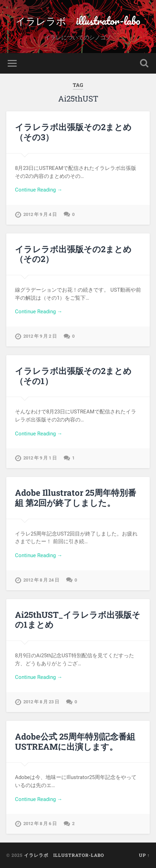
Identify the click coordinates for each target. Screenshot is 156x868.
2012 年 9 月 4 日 (40, 214)
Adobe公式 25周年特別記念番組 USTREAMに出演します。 (75, 742)
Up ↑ (144, 855)
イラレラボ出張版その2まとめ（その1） (73, 376)
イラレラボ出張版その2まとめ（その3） (73, 132)
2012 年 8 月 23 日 (41, 702)
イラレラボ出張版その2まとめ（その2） (73, 254)
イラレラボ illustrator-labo (78, 21)
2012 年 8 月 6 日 (40, 824)
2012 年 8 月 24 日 (41, 580)
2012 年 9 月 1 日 (40, 458)
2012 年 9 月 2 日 (40, 336)
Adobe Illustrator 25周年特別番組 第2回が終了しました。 (76, 498)
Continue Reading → (39, 190)
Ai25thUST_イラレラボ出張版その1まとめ (78, 620)
